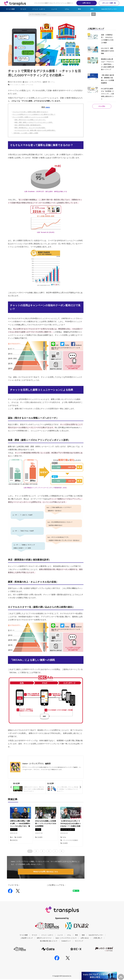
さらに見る (102, 106)
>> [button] (62, 851)
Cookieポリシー (66, 944)
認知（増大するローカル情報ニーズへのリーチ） (30, 120)
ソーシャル (29, 85)
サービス (23, 9)
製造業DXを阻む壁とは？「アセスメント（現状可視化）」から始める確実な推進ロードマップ (107, 64)
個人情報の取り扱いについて (49, 944)
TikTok (63, 837)
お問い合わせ (87, 3)
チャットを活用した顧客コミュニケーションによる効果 (30, 117)
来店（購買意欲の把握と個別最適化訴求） (28, 125)
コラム (67, 9)
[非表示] (48, 107)
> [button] (55, 851)
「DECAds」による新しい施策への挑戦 (25, 133)
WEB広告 (14, 840)
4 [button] (49, 851)
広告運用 (18, 837)
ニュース (54, 9)
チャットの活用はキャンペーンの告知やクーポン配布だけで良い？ (34, 114)
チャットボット (15, 85)
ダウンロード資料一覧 (109, 3)
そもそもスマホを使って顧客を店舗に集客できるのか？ (30, 112)
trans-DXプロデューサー (109, 9)
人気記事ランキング (27, 941)
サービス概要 (10, 9)
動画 (92, 9)
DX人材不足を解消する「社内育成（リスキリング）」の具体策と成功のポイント (107, 94)
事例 (79, 9)
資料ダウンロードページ (44, 941)
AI (12, 837)
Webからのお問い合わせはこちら (46, 872)
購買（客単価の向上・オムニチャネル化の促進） (30, 128)
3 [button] (43, 851)
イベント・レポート (39, 9)
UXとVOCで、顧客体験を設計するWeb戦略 (108, 51)
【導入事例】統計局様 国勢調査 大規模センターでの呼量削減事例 (107, 79)
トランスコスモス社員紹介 (69, 840)
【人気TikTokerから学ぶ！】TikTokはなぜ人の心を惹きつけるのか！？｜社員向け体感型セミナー (70, 825)
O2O (23, 85)
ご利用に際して (98, 941)
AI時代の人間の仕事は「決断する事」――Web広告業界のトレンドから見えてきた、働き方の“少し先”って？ (20, 825)
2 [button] (36, 851)
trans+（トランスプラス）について (66, 941)
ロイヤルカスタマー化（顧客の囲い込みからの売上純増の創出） (35, 130)
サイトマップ (79, 944)
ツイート (56, 890)
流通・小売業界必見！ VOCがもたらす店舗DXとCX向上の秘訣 (107, 39)
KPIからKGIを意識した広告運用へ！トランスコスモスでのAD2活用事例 (46, 823)
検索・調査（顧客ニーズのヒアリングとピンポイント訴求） (34, 122)
